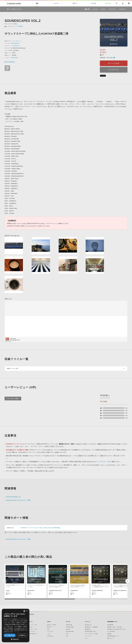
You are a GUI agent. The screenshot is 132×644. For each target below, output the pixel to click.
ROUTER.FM (69, 627)
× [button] (27, 611)
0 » (20, 26)
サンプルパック (17, 41)
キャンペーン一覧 (32, 625)
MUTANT (68, 629)
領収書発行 (88, 629)
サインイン (108, 3)
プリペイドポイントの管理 (91, 634)
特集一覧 (30, 627)
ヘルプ (49, 634)
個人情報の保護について (113, 636)
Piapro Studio (69, 631)
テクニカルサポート (102, 462)
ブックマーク (114, 70)
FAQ (48, 629)
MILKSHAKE (31, 591)
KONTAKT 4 (16, 46)
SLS (67, 636)
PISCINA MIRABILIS (97, 591)
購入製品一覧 (88, 625)
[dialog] (16, 625)
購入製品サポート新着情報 (91, 627)
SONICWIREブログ (33, 634)
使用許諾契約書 (10, 62)
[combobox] (24, 611)
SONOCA (68, 625)
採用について (110, 638)
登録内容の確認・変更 (90, 631)
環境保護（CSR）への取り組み (115, 627)
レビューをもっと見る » (13, 398)
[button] (128, 581)
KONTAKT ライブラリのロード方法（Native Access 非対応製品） (41, 528)
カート (86, 638)
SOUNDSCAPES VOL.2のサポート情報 (18, 500)
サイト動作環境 (111, 631)
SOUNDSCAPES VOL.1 (55, 591)
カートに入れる (114, 63)
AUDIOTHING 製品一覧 (13, 497)
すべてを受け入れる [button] (10, 635)
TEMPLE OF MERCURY (120, 591)
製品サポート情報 (51, 625)
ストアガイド (50, 631)
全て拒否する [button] (22, 635)
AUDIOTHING (14, 58)
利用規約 (109, 634)
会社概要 (109, 625)
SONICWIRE (14, 3)
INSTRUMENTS (15, 43)
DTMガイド (50, 627)
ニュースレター (32, 631)
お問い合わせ (50, 636)
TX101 (8, 591)
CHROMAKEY (74, 591)
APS (67, 634)
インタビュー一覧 (32, 629)
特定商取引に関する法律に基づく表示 (116, 629)
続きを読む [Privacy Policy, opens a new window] (17, 632)
